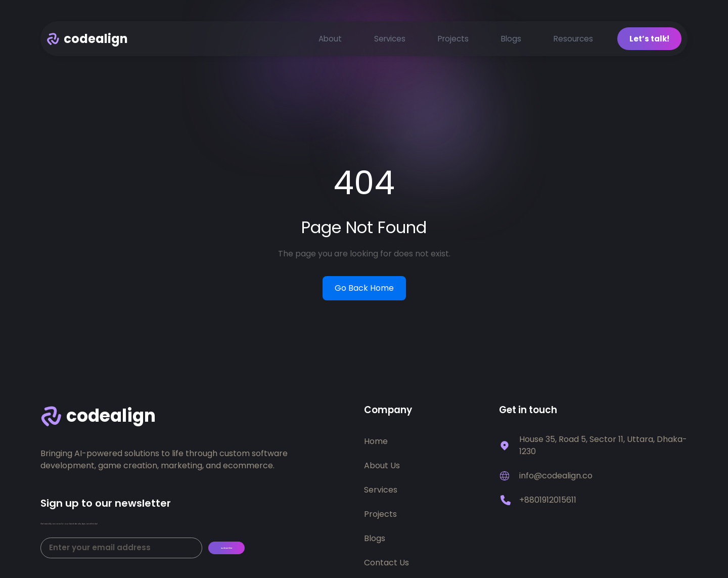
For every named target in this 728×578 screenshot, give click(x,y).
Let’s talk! (649, 41)
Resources (573, 41)
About (330, 41)
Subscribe (241, 560)
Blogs (511, 41)
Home (376, 444)
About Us (382, 469)
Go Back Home (364, 291)
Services (390, 41)
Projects (453, 41)
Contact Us (386, 566)
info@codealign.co (556, 479)
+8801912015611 (548, 503)
